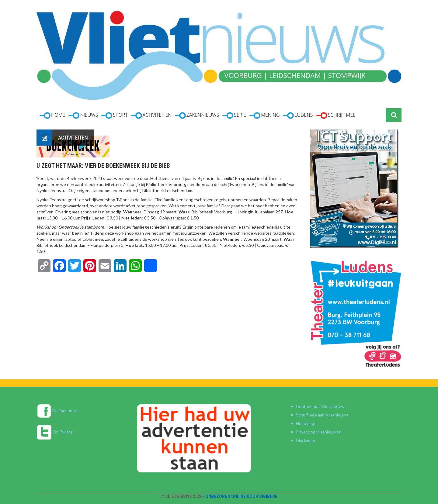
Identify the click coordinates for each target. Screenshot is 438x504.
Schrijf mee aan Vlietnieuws (322, 415)
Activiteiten (73, 138)
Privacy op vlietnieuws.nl (319, 432)
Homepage (306, 423)
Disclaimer (306, 440)
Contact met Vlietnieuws (320, 406)
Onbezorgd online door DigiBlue (241, 496)
